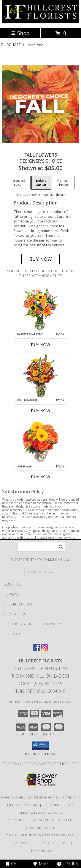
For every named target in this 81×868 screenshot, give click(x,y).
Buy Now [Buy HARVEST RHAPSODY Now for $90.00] (41, 345)
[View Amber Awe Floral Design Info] (40, 442)
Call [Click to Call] (13, 864)
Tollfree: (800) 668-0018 (40, 691)
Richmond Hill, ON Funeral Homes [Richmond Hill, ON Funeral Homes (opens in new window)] (30, 797)
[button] (40, 746)
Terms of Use (41, 850)
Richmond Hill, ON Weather (31, 820)
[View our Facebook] (37, 650)
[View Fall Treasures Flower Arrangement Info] (40, 376)
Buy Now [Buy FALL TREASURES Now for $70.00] (41, 411)
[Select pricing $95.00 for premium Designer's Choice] (63, 183)
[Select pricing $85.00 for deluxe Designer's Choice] (41, 183)
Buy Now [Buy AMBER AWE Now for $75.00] (41, 477)
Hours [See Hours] (67, 864)
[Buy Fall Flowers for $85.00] (41, 259)
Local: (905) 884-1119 (41, 684)
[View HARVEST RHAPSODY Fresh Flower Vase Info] (40, 310)
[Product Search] (41, 547)
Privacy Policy (21, 843)
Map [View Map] (41, 864)
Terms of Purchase (53, 843)
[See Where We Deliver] (41, 572)
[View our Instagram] (44, 650)
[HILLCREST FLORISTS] (40, 22)
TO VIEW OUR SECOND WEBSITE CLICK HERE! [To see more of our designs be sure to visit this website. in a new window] (41, 764)
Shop (20, 33)
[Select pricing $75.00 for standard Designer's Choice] (19, 183)
